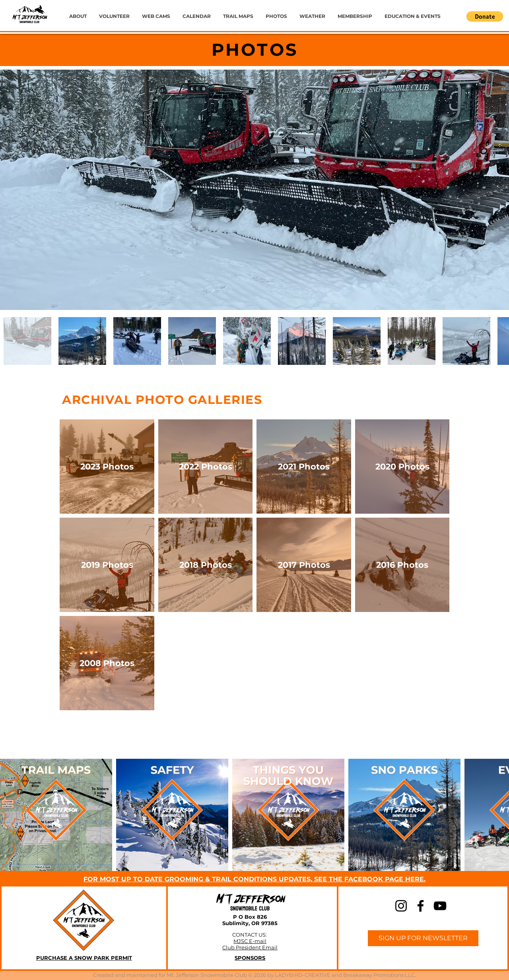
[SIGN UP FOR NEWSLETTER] (423, 938)
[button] (485, 16)
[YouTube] (440, 906)
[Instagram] (401, 906)
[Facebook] (421, 906)
